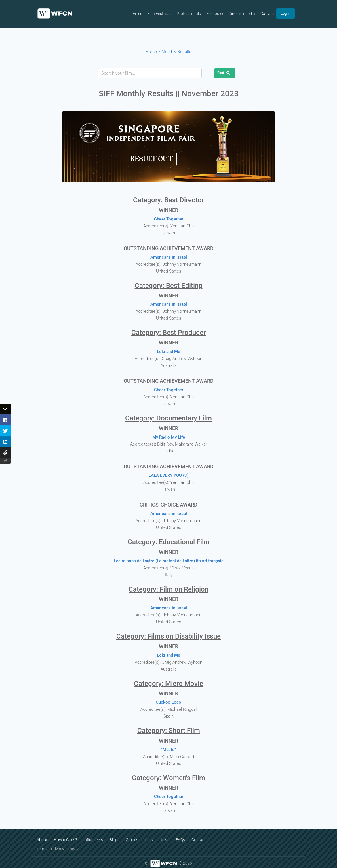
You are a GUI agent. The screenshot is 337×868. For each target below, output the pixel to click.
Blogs (114, 836)
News (164, 836)
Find (225, 73)
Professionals (193, 14)
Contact (199, 836)
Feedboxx (220, 14)
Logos (73, 845)
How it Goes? (65, 836)
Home (151, 52)
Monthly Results (176, 52)
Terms (42, 845)
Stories (132, 836)
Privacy (58, 845)
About (42, 836)
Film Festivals (164, 14)
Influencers (93, 836)
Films (141, 14)
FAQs (180, 836)
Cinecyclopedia (247, 14)
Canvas (272, 14)
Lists (149, 836)
